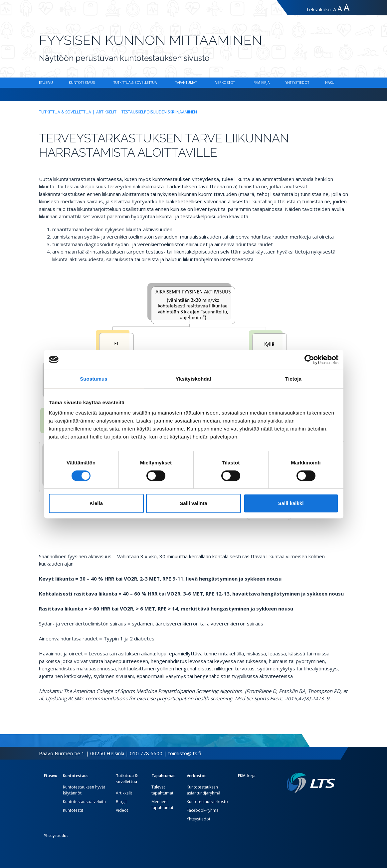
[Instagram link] (327, 804)
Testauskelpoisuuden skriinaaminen (159, 112)
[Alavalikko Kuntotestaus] (96, 83)
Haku (330, 83)
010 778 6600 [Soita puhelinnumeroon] (146, 753)
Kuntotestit (73, 810)
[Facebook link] (316, 804)
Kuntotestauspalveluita (84, 802)
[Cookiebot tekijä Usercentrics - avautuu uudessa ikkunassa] (309, 360)
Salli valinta (193, 503)
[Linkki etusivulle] (311, 783)
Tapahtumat (186, 83)
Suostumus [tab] (94, 379)
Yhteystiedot (297, 83)
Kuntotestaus (82, 83)
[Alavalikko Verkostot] (236, 83)
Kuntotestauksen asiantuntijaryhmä (203, 790)
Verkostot (225, 83)
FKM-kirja (262, 83)
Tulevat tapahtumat (162, 790)
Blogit (121, 802)
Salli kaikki (291, 503)
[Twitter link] (322, 804)
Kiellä (96, 503)
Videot (122, 810)
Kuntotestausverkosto (207, 802)
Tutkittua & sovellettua (135, 83)
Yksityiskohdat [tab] (193, 379)
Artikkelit (106, 112)
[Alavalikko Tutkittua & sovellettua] (158, 83)
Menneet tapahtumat (162, 805)
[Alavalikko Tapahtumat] (198, 83)
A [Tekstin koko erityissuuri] (347, 7)
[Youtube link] (332, 804)
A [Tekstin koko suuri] (340, 8)
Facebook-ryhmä (203, 810)
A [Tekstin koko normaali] (335, 9)
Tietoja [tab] (293, 379)
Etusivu (46, 83)
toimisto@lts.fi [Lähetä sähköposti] (185, 753)
